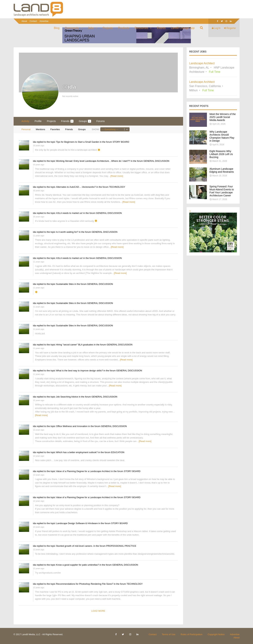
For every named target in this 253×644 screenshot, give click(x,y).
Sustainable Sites (65, 284)
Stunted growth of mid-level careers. (74, 546)
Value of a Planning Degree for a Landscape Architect (83, 471)
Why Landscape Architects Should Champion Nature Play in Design (222, 136)
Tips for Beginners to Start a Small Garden (78, 142)
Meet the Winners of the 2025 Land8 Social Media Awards (223, 117)
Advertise (44, 21)
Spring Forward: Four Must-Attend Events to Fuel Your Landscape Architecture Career (222, 191)
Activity (25, 121)
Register (230, 28)
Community (72, 28)
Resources (141, 28)
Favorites (55, 129)
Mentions (41, 129)
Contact (33, 21)
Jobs (91, 28)
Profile (38, 121)
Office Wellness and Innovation (72, 426)
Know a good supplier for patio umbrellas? (77, 565)
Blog (57, 28)
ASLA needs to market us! (69, 213)
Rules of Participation (191, 634)
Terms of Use (169, 634)
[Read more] (117, 176)
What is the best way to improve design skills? (79, 371)
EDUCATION (118, 452)
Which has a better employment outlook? (77, 452)
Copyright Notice (216, 634)
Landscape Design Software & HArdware (77, 523)
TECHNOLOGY (117, 187)
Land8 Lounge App (183, 28)
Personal (26, 129)
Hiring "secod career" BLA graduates (75, 345)
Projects (108, 28)
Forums (101, 121)
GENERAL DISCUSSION (156, 161)
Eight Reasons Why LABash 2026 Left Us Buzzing (221, 154)
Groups (85, 121)
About (24, 21)
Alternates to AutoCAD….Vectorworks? (76, 187)
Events (161, 28)
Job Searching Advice (67, 397)
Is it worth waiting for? (67, 232)
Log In (216, 28)
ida (35, 142)
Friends (67, 121)
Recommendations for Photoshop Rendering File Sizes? (85, 584)
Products (124, 28)
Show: (96, 129)
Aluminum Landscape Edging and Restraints (222, 170)
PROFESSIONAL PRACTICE (121, 546)
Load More (98, 611)
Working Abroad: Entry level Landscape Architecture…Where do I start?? (93, 161)
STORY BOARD (121, 142)
